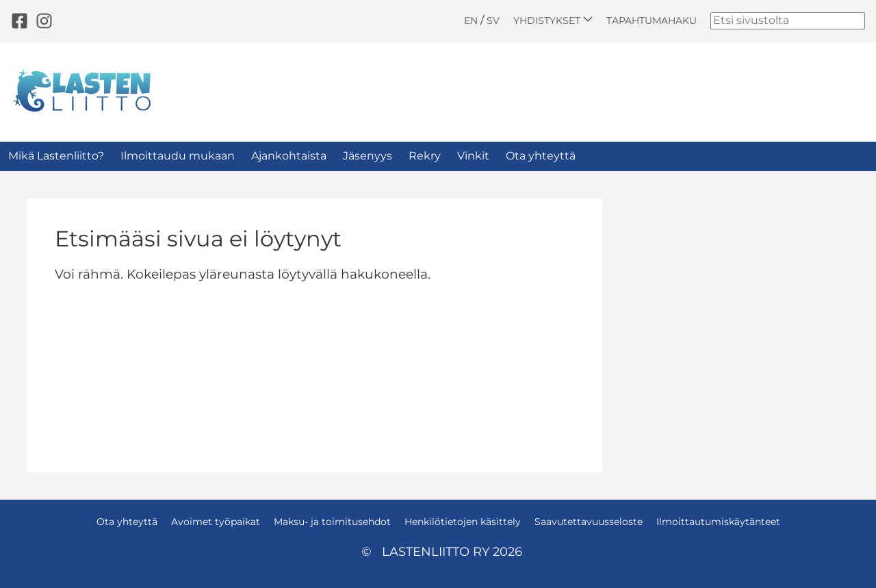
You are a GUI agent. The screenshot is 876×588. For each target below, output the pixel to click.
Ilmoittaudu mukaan (178, 156)
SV (493, 21)
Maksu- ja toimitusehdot (332, 522)
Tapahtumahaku (652, 21)
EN (471, 21)
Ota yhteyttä (541, 156)
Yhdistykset (553, 20)
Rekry (425, 156)
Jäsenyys (368, 156)
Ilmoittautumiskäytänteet (718, 522)
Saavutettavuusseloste (589, 522)
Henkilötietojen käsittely (463, 522)
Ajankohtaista (289, 156)
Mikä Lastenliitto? (56, 156)
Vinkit (473, 156)
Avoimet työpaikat (216, 522)
